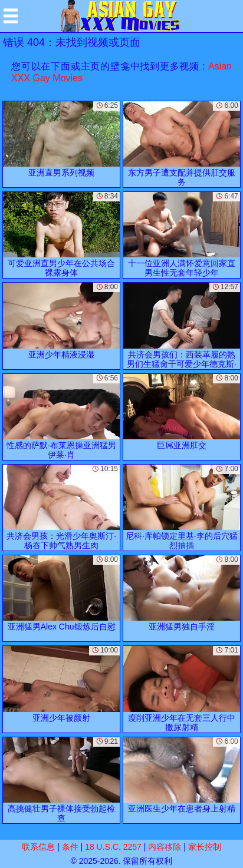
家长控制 (205, 847)
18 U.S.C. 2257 (113, 847)
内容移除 (165, 847)
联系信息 (38, 847)
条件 (70, 847)
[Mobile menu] (11, 16)
